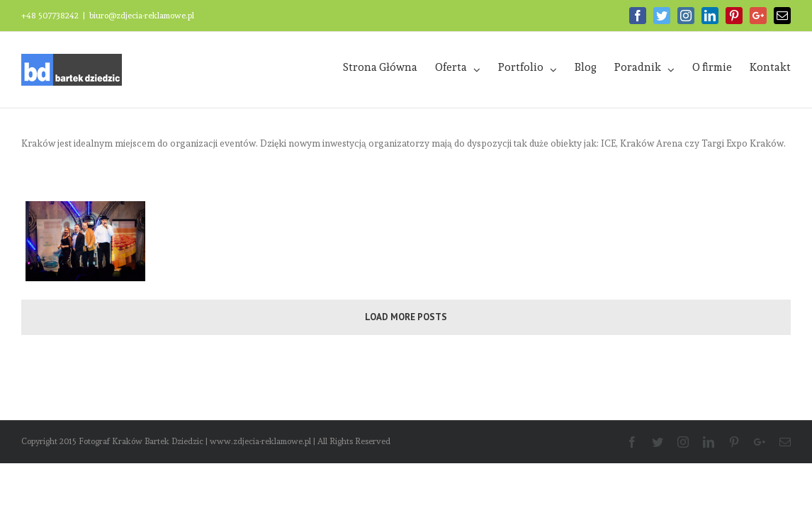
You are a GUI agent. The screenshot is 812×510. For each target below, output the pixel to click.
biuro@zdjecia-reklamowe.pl (142, 16)
